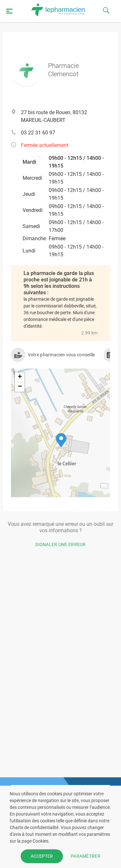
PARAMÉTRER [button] (86, 856)
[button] (61, 440)
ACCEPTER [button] (42, 856)
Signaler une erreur (60, 544)
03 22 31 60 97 (38, 133)
